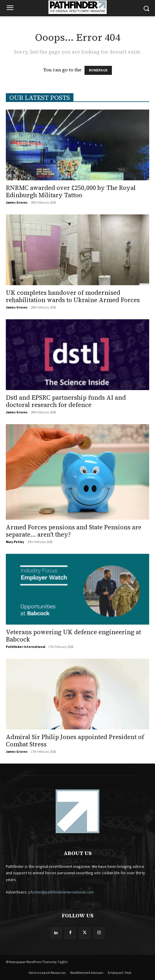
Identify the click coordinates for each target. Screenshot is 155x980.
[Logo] (77, 7)
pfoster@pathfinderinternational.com (61, 892)
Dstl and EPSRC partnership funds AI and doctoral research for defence (66, 401)
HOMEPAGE (98, 70)
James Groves (17, 203)
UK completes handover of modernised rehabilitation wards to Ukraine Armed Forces (73, 296)
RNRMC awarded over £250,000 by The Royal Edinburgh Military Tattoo (71, 191)
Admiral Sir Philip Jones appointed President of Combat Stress (75, 741)
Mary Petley (15, 542)
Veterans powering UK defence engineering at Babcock (73, 636)
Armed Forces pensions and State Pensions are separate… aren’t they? (74, 531)
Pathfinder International (25, 647)
